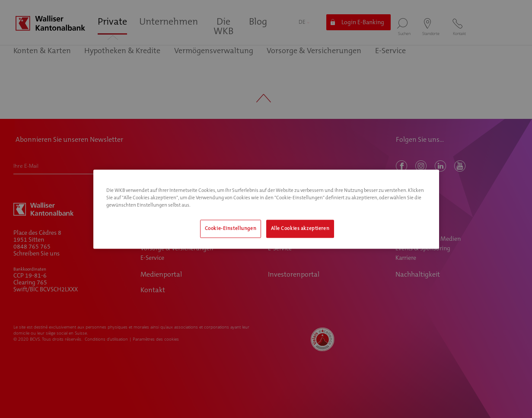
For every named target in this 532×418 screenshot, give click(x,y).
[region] (266, 209)
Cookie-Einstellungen (231, 228)
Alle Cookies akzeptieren (300, 228)
